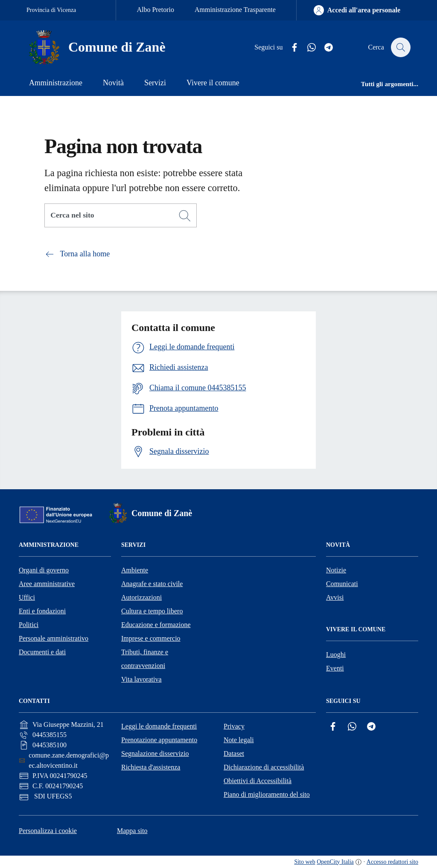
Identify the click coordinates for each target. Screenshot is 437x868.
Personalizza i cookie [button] (48, 831)
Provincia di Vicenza (51, 10)
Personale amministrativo (54, 638)
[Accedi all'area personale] (357, 10)
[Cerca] (185, 216)
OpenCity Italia (335, 862)
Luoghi (336, 655)
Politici (29, 625)
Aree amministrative (47, 584)
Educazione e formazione (156, 625)
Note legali (239, 740)
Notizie (336, 570)
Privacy (234, 726)
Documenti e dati (42, 652)
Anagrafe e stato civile (152, 584)
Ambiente (135, 570)
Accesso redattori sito (392, 862)
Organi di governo (44, 570)
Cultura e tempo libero (152, 611)
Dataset (234, 753)
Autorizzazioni (141, 597)
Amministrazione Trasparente (235, 10)
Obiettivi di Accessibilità (258, 781)
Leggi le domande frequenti (159, 726)
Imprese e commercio (151, 638)
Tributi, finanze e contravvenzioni (145, 659)
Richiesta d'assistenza (151, 767)
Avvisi (335, 597)
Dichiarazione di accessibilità (264, 767)
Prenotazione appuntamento (159, 740)
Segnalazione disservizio (155, 753)
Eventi (335, 668)
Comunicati (342, 584)
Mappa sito (132, 831)
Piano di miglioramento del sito (267, 794)
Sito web (304, 862)
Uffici (27, 597)
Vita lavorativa (141, 679)
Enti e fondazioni (42, 611)
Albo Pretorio (155, 10)
